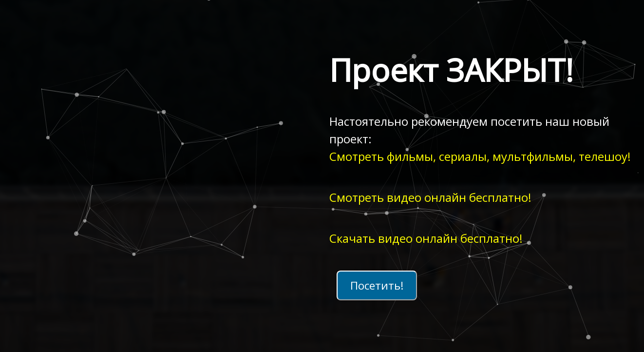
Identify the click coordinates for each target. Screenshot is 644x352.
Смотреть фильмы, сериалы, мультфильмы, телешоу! (480, 156)
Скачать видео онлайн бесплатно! (426, 238)
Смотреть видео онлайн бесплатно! (430, 197)
